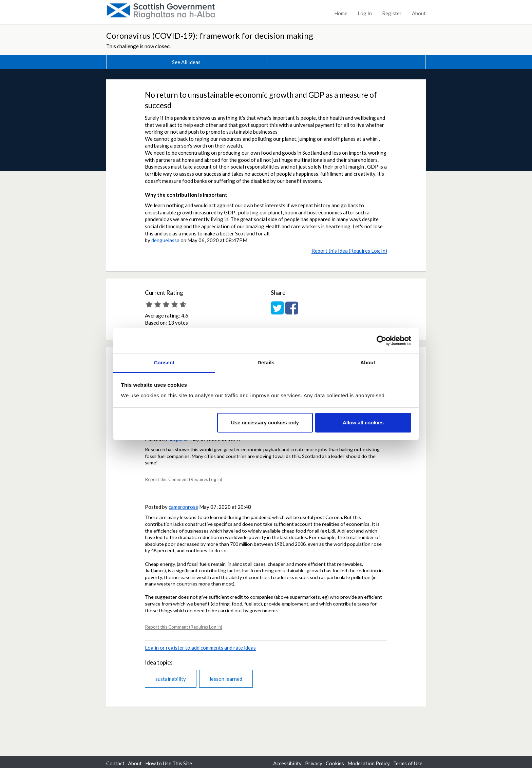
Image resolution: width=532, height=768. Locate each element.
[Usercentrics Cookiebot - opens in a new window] (382, 341)
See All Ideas (186, 62)
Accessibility (287, 763)
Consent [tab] (164, 362)
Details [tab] (266, 362)
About (419, 13)
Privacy (314, 763)
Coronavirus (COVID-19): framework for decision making (210, 35)
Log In (365, 13)
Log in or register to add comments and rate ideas (200, 648)
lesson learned (226, 679)
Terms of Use (408, 763)
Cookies (335, 763)
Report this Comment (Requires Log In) (184, 479)
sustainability (171, 679)
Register (392, 13)
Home (341, 13)
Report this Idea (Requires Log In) (349, 251)
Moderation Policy (369, 763)
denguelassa (165, 240)
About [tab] (368, 362)
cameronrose (183, 507)
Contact (115, 763)
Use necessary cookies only (265, 423)
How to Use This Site (169, 763)
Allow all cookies (363, 423)
